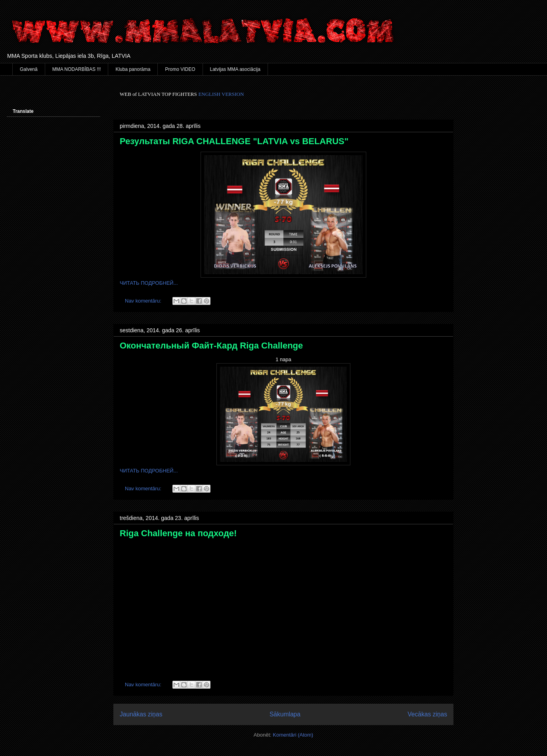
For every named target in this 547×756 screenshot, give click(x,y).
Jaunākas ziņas (141, 714)
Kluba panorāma (133, 69)
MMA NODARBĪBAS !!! (77, 69)
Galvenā (29, 69)
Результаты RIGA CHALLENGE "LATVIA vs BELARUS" (234, 141)
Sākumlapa (285, 714)
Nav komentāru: (144, 301)
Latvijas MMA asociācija (235, 69)
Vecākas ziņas (427, 714)
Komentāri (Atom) (293, 735)
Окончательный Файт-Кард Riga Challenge (211, 346)
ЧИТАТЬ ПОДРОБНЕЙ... (149, 283)
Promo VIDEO (180, 69)
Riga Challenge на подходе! (178, 533)
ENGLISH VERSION (221, 94)
